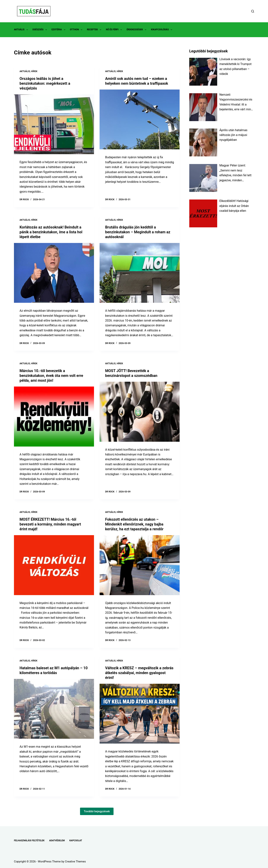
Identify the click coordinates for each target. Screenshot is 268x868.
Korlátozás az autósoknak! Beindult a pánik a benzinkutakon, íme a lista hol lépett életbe (51, 232)
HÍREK (34, 71)
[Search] (253, 11)
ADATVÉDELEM (57, 841)
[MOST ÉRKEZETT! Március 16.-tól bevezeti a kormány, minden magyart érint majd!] (54, 565)
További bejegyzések (97, 811)
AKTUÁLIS (22, 30)
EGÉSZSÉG (40, 30)
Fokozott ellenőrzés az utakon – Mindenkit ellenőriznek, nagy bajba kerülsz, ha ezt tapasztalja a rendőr (134, 524)
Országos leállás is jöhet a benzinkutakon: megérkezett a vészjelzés (45, 83)
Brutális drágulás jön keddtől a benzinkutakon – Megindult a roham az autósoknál (138, 232)
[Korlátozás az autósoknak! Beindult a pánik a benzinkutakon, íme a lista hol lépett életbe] (54, 273)
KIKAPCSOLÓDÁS (162, 30)
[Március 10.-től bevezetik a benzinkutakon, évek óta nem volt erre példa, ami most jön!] (54, 417)
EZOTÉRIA (59, 30)
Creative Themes (75, 861)
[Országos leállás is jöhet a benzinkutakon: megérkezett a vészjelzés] (54, 124)
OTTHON (77, 30)
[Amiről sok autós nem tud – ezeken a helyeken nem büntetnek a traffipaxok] (140, 120)
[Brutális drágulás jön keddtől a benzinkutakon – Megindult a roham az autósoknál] (140, 273)
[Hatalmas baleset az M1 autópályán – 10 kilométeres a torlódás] (54, 709)
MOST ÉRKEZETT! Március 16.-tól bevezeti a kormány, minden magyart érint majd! (50, 524)
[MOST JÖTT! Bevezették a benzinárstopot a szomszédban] (140, 412)
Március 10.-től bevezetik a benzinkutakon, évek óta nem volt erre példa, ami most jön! (51, 376)
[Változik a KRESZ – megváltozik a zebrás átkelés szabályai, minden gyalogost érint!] (140, 714)
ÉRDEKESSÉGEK (137, 30)
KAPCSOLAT (76, 841)
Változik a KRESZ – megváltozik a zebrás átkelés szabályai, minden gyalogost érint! (139, 673)
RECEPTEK (95, 30)
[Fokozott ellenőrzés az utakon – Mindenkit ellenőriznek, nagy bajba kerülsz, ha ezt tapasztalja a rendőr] (140, 565)
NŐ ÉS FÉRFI (115, 30)
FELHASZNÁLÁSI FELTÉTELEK (29, 841)
